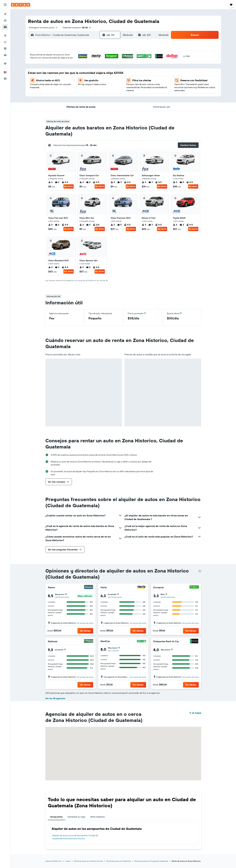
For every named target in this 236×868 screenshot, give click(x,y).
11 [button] (76, 78)
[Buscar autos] (5, 27)
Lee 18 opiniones (115, 597)
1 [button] (106, 63)
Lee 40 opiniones (168, 597)
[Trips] (5, 64)
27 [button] (91, 93)
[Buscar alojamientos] (5, 20)
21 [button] (98, 85)
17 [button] (69, 85)
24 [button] (69, 93)
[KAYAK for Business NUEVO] (5, 55)
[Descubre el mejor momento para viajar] (5, 48)
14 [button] (98, 78)
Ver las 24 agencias (55, 698)
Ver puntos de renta (85, 623)
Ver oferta (69, 186)
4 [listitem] (82, 182)
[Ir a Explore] (5, 36)
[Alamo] (89, 587)
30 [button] (113, 93)
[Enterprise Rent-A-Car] (194, 641)
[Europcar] (194, 587)
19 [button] (84, 85)
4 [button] (76, 71)
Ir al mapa (195, 713)
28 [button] (98, 93)
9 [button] (113, 71)
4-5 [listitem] (65, 182)
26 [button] (84, 93)
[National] (89, 641)
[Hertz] (141, 587)
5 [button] (84, 71)
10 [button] (69, 78)
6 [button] (91, 71)
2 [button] (113, 63)
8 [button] (106, 71)
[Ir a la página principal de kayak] (21, 5)
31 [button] (69, 100)
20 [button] (91, 85)
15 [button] (106, 78)
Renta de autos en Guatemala (119, 861)
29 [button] (106, 93)
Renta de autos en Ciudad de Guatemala (151, 861)
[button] (5, 5)
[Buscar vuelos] (5, 14)
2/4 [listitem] (96, 225)
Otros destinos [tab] (97, 817)
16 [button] (113, 78)
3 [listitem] (119, 182)
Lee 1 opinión (113, 651)
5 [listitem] (113, 182)
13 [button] (91, 78)
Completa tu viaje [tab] (76, 817)
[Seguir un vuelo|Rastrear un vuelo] (5, 42)
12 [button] (84, 78)
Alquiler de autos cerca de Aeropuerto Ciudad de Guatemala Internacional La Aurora (75, 837)
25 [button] (76, 93)
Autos (68, 861)
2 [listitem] (50, 182)
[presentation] (200, 571)
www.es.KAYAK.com (54, 861)
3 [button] (69, 71)
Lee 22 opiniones (62, 597)
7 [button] (98, 71)
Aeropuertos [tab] (56, 817)
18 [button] (76, 85)
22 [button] (106, 85)
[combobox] (42, 28)
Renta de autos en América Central (88, 861)
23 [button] (113, 85)
